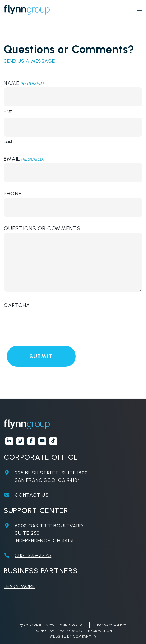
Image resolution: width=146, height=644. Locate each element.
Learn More (19, 586)
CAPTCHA (17, 305)
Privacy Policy (111, 625)
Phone (13, 194)
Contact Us (32, 495)
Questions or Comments (42, 228)
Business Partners (41, 571)
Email (24, 159)
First (8, 111)
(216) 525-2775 (33, 555)
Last (8, 142)
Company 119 (85, 636)
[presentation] (50, 322)
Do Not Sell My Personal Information (73, 631)
